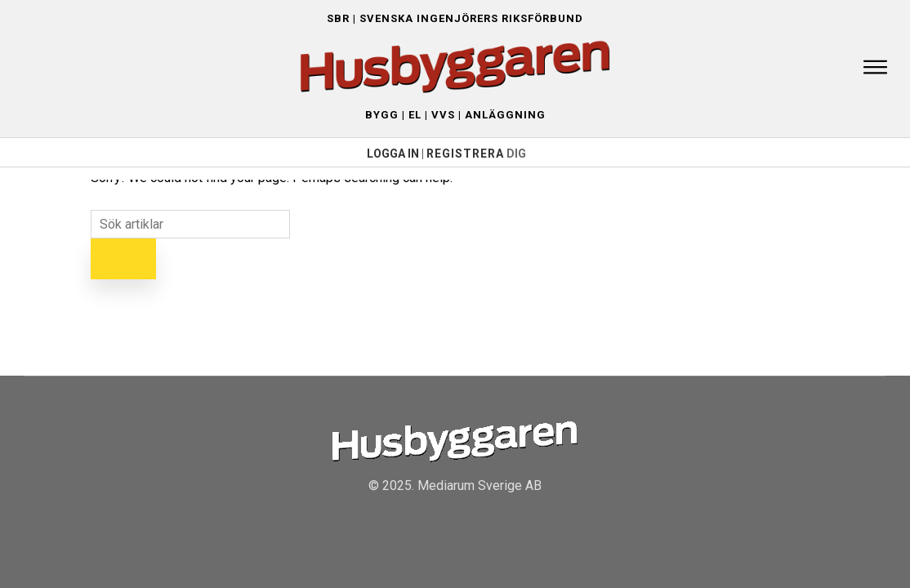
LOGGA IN (393, 154)
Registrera (465, 154)
